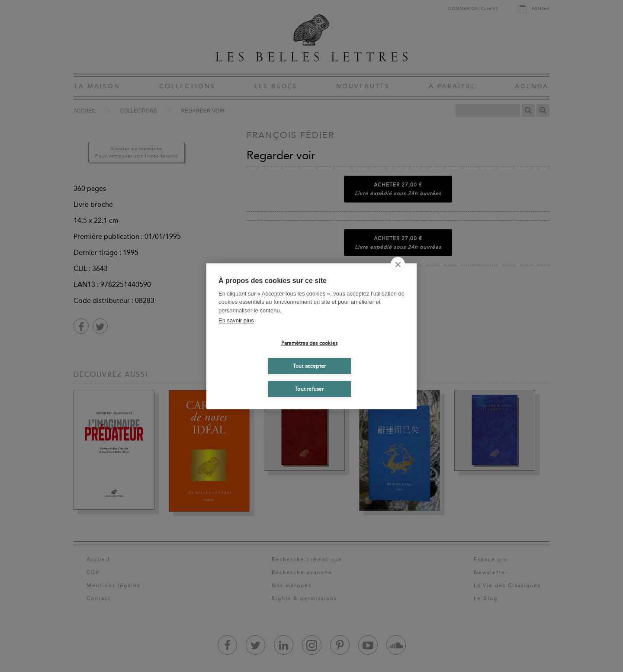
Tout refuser (309, 389)
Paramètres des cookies (309, 343)
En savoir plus (236, 320)
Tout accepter (310, 366)
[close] (398, 264)
